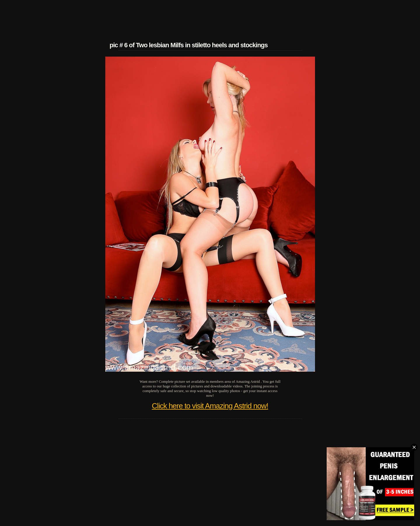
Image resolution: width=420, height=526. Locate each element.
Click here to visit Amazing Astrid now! (210, 406)
